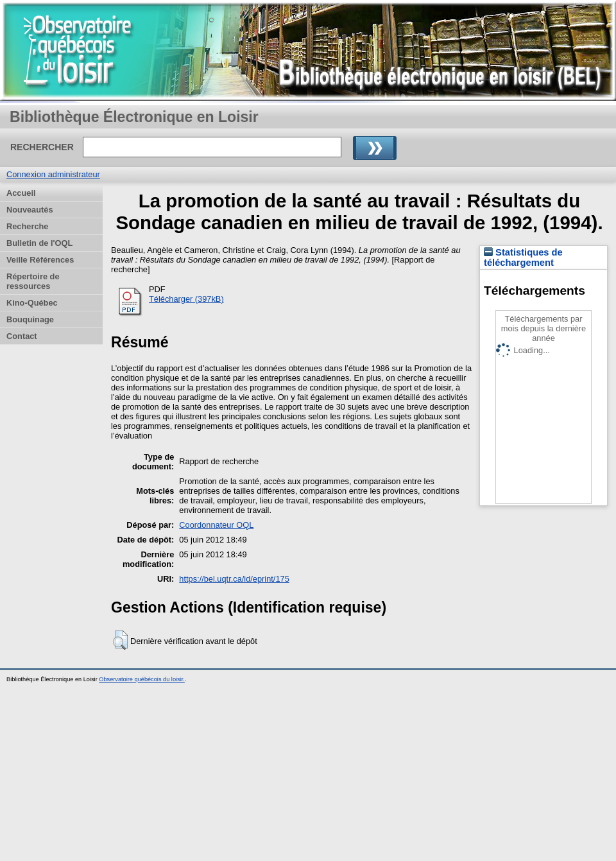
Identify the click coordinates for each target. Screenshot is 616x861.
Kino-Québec (32, 303)
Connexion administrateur (53, 174)
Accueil (21, 193)
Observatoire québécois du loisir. (142, 679)
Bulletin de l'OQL (39, 243)
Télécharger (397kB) (186, 299)
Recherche (27, 226)
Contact (22, 336)
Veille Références (40, 260)
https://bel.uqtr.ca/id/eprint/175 (234, 579)
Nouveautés (30, 210)
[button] (120, 640)
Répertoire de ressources (33, 281)
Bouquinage (30, 319)
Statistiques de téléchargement (523, 257)
